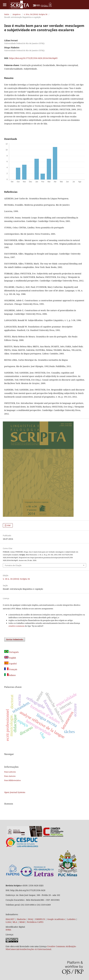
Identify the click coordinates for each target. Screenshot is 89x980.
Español (10, 664)
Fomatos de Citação (13, 565)
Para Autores (10, 776)
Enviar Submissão (15, 639)
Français (13, 669)
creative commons (16, 626)
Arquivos (16, 14)
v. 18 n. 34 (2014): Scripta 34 (36, 14)
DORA (8, 930)
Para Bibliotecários (13, 780)
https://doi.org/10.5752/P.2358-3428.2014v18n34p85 (33, 58)
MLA (15, 922)
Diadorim (21, 919)
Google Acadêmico (56, 919)
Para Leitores (10, 772)
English (10, 658)
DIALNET (10, 919)
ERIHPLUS (40, 919)
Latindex (71, 919)
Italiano (10, 675)
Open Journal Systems (15, 792)
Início (7, 14)
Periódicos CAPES (35, 922)
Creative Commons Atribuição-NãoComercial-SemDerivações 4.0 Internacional (41, 948)
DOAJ (30, 919)
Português (11, 652)
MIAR (22, 922)
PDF (9, 525)
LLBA (8, 922)
